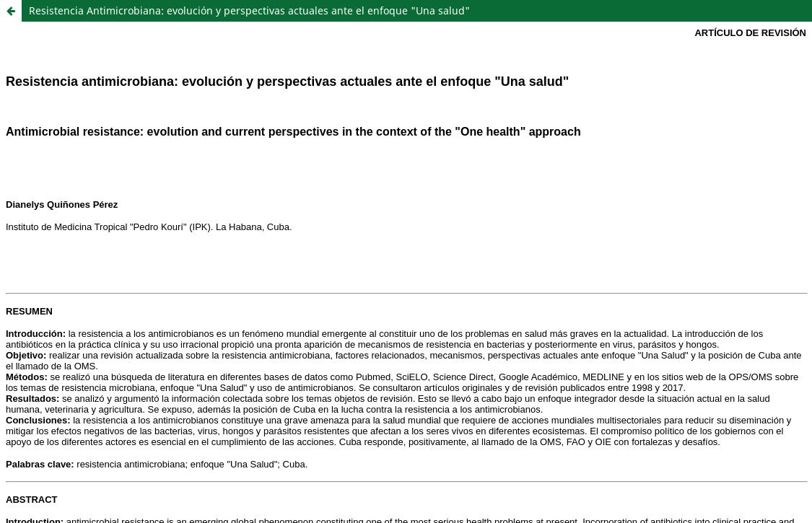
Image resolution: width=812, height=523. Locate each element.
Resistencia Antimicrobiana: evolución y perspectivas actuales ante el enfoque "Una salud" (249, 10)
